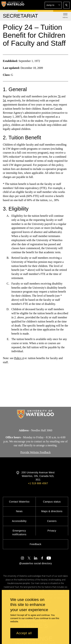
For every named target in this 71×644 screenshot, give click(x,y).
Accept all (24, 633)
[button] (53, 5)
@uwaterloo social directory (35, 563)
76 (59, 97)
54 (4, 100)
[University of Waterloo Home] (13, 5)
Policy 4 (19, 358)
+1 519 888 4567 (38, 483)
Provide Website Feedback (36, 452)
